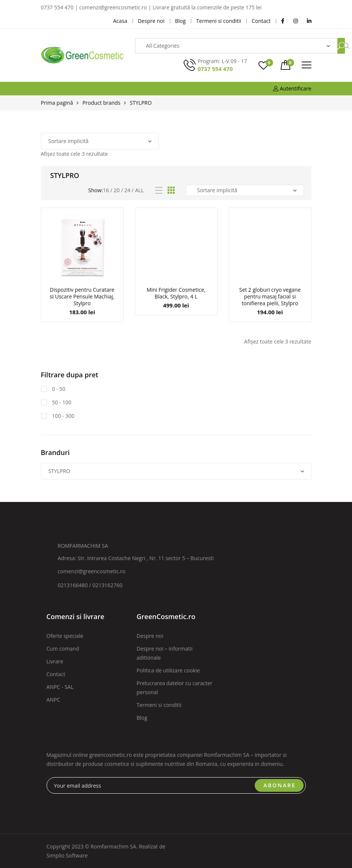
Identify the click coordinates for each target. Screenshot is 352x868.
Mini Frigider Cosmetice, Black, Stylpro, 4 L (176, 293)
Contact (56, 674)
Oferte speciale (65, 636)
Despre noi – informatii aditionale (165, 653)
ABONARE (279, 785)
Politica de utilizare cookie (168, 670)
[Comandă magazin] (100, 141)
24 (127, 190)
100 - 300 (63, 416)
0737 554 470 (215, 69)
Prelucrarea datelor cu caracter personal (175, 688)
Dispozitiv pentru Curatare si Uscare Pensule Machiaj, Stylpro (82, 296)
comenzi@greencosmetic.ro (92, 571)
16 (106, 190)
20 (117, 190)
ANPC (54, 700)
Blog (142, 718)
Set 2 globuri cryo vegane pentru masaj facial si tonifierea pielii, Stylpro (270, 296)
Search (341, 46)
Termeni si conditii (159, 705)
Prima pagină (57, 103)
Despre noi (150, 636)
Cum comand (63, 649)
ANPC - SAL (60, 687)
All (139, 190)
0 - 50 (58, 389)
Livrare (55, 661)
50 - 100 (61, 402)
